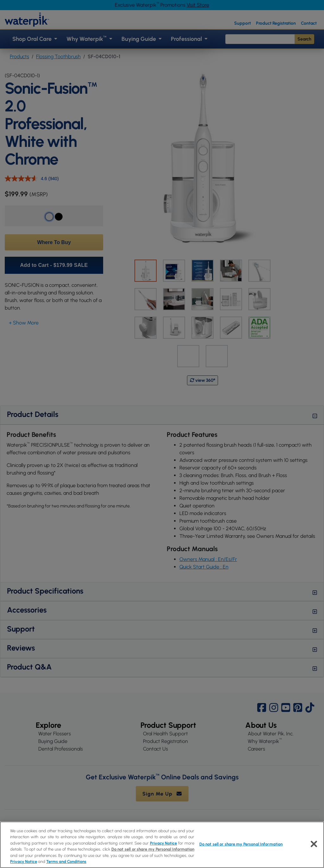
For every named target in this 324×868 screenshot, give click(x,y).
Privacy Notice (164, 843)
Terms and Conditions (66, 862)
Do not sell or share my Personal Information (153, 849)
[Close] (314, 844)
